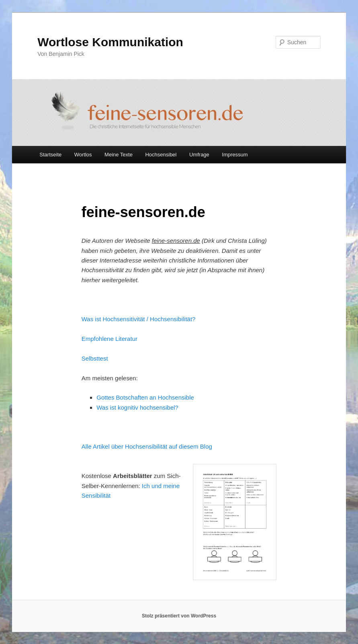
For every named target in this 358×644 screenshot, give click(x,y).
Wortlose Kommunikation (110, 42)
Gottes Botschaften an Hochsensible (145, 397)
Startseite (50, 155)
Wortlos (83, 155)
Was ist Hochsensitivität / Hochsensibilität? (139, 319)
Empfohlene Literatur (109, 339)
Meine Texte (119, 155)
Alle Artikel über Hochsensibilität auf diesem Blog (147, 446)
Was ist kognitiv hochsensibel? (137, 407)
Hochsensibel (161, 155)
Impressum (235, 155)
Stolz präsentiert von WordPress (179, 616)
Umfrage (199, 155)
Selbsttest (95, 358)
